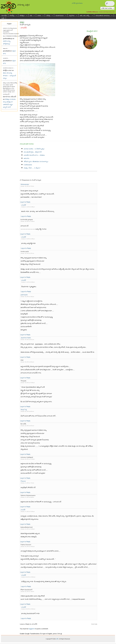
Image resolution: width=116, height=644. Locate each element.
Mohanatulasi (25, 184)
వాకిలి (57, 639)
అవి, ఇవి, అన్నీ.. (86, 15)
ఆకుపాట (26, 158)
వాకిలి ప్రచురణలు (77, 3)
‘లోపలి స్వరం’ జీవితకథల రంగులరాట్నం (36, 161)
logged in (32, 629)
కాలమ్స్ (13, 15)
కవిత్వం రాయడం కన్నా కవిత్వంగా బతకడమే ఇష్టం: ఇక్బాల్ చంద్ (9, 103)
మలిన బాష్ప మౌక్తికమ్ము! (7, 42)
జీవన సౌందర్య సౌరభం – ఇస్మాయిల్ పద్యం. (10, 75)
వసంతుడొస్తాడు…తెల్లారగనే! (33, 152)
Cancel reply (94, 624)
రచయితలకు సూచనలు (103, 15)
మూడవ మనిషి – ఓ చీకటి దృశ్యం (34, 149)
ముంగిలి (4, 15)
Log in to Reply (25, 202)
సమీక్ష (49, 15)
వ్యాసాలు (72, 15)
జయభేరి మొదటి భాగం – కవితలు (34, 155)
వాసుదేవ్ (24, 28)
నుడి (3, 18)
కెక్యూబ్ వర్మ (24, 409)
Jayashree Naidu (26, 338)
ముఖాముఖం (60, 15)
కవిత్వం (23, 15)
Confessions (28, 165)
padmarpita (24, 295)
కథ (32, 15)
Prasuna (23, 481)
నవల (40, 15)
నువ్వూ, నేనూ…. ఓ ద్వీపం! (32, 168)
